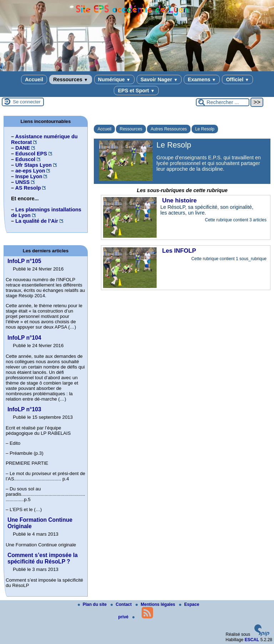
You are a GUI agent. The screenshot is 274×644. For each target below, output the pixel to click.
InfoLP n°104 (24, 338)
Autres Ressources (169, 129)
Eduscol (25, 159)
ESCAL (252, 640)
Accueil (34, 79)
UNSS (22, 182)
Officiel (237, 79)
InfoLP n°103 (24, 409)
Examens (202, 79)
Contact (122, 604)
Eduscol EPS (31, 154)
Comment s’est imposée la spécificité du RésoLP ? (43, 558)
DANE (23, 148)
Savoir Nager (159, 79)
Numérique (114, 79)
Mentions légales (156, 604)
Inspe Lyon (29, 176)
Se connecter (27, 102)
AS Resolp (28, 188)
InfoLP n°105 (24, 261)
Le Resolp (205, 129)
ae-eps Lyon (30, 171)
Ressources (70, 79)
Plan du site (93, 604)
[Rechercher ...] (223, 102)
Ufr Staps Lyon (34, 165)
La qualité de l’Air (37, 221)
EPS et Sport (136, 91)
